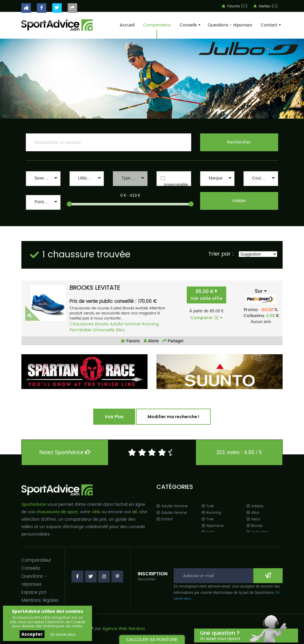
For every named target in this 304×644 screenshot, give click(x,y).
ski (135, 512)
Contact (270, 25)
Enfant (164, 519)
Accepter (32, 634)
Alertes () (266, 6)
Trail (208, 506)
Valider (239, 201)
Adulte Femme (172, 513)
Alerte (151, 341)
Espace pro (34, 592)
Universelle (104, 330)
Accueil (127, 25)
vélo (96, 512)
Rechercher (239, 142)
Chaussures (82, 324)
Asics (253, 519)
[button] (43, 179)
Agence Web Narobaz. (124, 629)
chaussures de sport (57, 512)
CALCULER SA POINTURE (152, 640)
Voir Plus (114, 417)
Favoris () (235, 6)
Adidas (255, 506)
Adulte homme (125, 324)
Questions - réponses (230, 25)
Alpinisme (213, 526)
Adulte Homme (172, 506)
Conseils (189, 25)
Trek (208, 519)
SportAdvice (34, 504)
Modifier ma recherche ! (173, 417)
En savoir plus (63, 634)
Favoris (130, 341)
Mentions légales (40, 600)
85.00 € (206, 295)
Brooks (102, 324)
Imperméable (176, 185)
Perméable (81, 330)
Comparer (206, 318)
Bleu (121, 330)
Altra (253, 513)
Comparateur (157, 25)
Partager (173, 341)
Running (150, 324)
